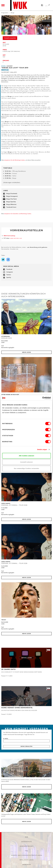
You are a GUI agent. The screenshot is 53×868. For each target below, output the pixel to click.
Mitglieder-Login (26, 860)
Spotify (9, 277)
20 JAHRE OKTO (8, 669)
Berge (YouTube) (12, 199)
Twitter (9, 275)
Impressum (27, 865)
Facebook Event (11, 207)
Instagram (10, 272)
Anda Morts (6, 503)
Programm (5, 13)
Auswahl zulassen (26, 462)
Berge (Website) (11, 204)
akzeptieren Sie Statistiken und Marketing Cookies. (18, 214)
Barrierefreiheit (26, 846)
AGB (27, 837)
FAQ (26, 851)
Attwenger (6, 336)
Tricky (4, 620)
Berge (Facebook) (12, 193)
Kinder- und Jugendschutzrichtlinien (27, 855)
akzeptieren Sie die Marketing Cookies (15, 160)
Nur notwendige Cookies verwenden (26, 468)
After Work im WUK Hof (10, 395)
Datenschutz (26, 842)
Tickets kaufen (10, 38)
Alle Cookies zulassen (26, 456)
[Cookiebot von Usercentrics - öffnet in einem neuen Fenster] (42, 398)
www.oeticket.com (16, 238)
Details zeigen (42, 449)
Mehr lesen (27, 352)
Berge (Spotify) (11, 202)
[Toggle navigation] (3, 5)
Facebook (9, 269)
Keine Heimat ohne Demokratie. (17, 708)
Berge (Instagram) (12, 196)
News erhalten (26, 746)
